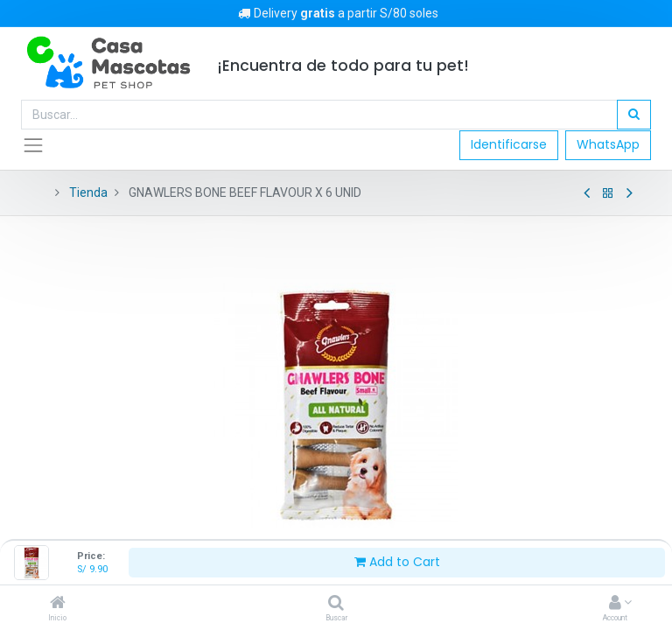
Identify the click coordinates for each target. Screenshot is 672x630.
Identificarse (509, 144)
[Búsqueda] (634, 115)
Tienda (88, 192)
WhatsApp (608, 144)
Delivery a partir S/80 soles (336, 13)
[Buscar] (336, 604)
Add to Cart (397, 562)
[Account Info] (615, 604)
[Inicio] (58, 604)
